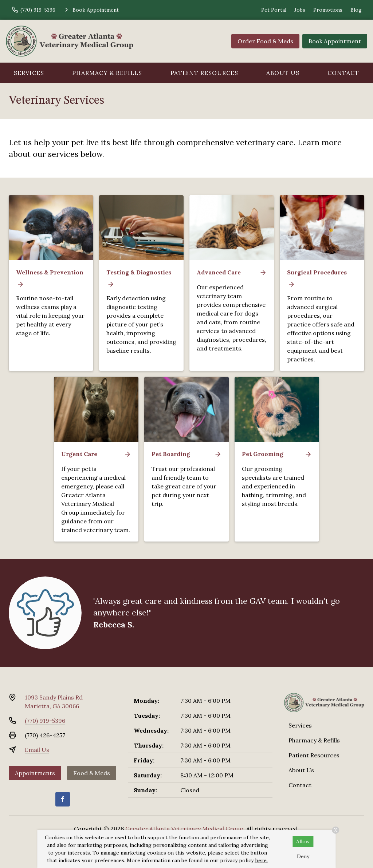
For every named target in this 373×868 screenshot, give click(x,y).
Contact (300, 785)
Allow (303, 841)
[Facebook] (63, 799)
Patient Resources (204, 73)
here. (261, 860)
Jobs (300, 10)
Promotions (328, 10)
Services (29, 73)
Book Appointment (335, 41)
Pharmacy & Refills (107, 73)
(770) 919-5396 (45, 721)
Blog (356, 10)
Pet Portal (274, 10)
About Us (283, 73)
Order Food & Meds (265, 41)
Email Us (37, 750)
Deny (303, 856)
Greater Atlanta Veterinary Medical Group (184, 829)
